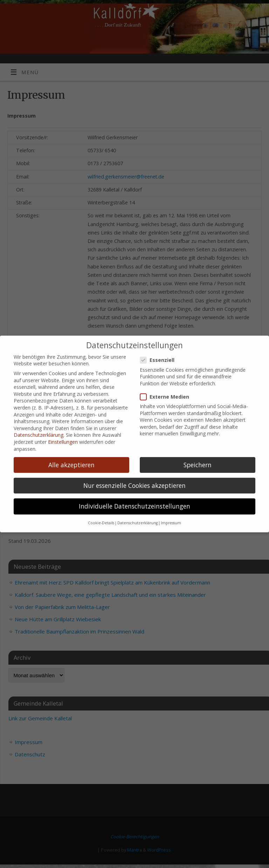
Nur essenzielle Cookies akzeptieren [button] (134, 450)
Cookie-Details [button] (101, 487)
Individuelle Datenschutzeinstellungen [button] (134, 470)
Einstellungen (63, 406)
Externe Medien (167, 361)
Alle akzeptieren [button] (71, 429)
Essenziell (160, 324)
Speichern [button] (198, 429)
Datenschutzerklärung (39, 399)
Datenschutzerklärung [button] (137, 487)
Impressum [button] (171, 487)
